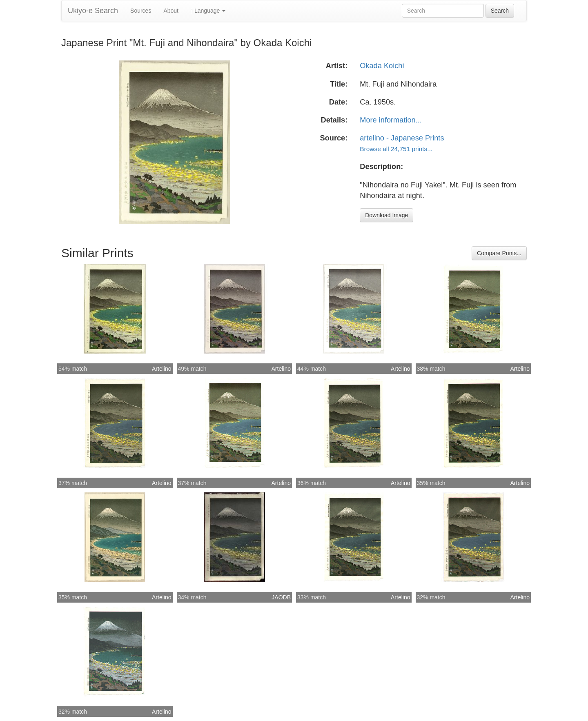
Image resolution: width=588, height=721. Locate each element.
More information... (391, 120)
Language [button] (208, 11)
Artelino (161, 369)
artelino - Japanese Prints (402, 138)
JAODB (281, 597)
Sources (141, 11)
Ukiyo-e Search (93, 11)
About (171, 11)
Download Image (386, 215)
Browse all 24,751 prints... (396, 149)
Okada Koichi (382, 66)
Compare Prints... (499, 253)
